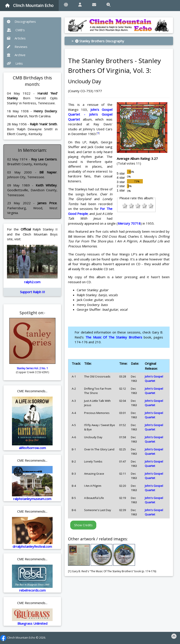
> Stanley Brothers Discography (98, 41)
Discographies (21, 21)
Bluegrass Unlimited (32, 623)
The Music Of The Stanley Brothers (114, 337)
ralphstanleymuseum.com (32, 499)
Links (15, 63)
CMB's (16, 30)
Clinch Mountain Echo (29, 5)
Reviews (17, 47)
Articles (16, 38)
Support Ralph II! (32, 292)
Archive (16, 55)
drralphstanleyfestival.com (32, 546)
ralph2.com (32, 282)
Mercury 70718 (129, 223)
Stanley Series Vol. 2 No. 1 (32, 368)
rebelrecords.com (32, 590)
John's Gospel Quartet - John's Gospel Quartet (90, 114)
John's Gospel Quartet (154, 379)
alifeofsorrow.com (32, 448)
